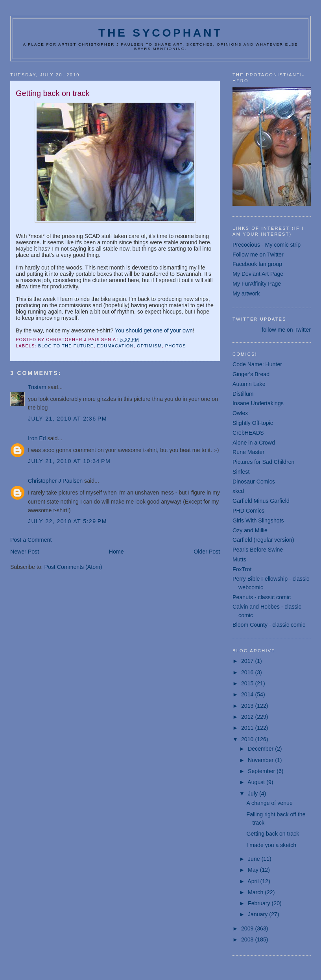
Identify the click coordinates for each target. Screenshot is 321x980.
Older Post (207, 552)
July (254, 794)
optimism (149, 346)
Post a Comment (31, 540)
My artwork (246, 293)
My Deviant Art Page (258, 274)
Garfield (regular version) (263, 540)
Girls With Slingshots (258, 520)
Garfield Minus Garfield (261, 501)
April (254, 881)
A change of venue (270, 803)
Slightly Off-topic (253, 423)
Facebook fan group (257, 264)
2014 (248, 694)
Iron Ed (37, 438)
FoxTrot (242, 569)
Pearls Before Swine (258, 550)
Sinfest (241, 472)
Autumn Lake (249, 384)
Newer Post (25, 552)
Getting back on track (273, 834)
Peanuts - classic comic (262, 597)
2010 (248, 739)
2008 (248, 939)
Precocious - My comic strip (267, 245)
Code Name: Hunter (257, 364)
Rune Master (248, 452)
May (254, 870)
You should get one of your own (154, 330)
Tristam (37, 387)
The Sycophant (160, 33)
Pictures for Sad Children (263, 462)
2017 (248, 661)
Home (116, 552)
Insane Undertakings (258, 403)
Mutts (239, 559)
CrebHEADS (248, 433)
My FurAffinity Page (257, 284)
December (261, 749)
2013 (248, 706)
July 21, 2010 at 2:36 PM (67, 419)
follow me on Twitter (286, 330)
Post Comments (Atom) (73, 567)
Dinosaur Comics (254, 482)
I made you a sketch (272, 845)
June (255, 859)
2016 (248, 672)
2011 (248, 728)
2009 (248, 928)
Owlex (240, 413)
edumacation (115, 346)
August (257, 782)
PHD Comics (248, 511)
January (258, 914)
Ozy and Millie (250, 530)
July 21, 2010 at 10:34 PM (69, 461)
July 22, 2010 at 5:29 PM (67, 521)
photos (176, 346)
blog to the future (66, 346)
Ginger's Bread (251, 374)
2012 (248, 717)
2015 (248, 683)
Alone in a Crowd (254, 443)
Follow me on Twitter (258, 255)
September (262, 771)
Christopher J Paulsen (55, 481)
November (261, 760)
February (260, 903)
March (256, 892)
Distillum (243, 394)
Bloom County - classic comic (269, 625)
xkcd (238, 491)
